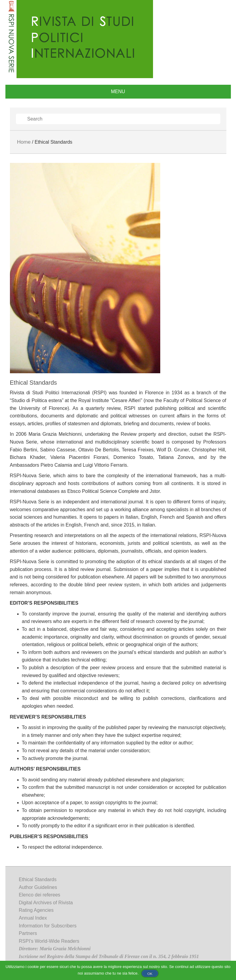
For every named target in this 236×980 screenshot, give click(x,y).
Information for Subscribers (48, 926)
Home (24, 142)
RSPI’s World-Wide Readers (49, 941)
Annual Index (33, 918)
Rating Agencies (36, 910)
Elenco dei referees (40, 895)
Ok (150, 974)
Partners (28, 933)
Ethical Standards (38, 879)
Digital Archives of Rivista (46, 903)
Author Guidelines (38, 887)
